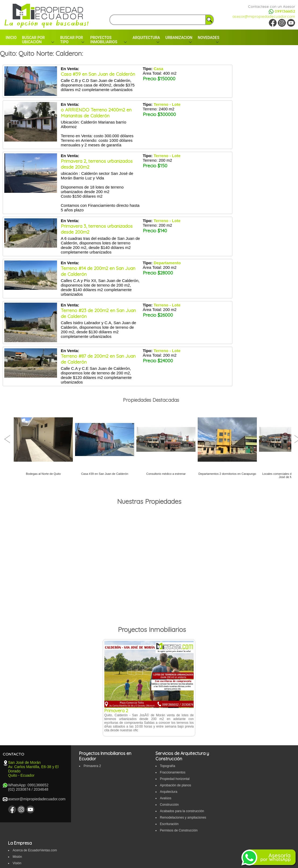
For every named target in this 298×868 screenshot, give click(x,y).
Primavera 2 (92, 766)
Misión (17, 857)
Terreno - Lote (167, 104)
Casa (158, 69)
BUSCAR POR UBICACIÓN (33, 40)
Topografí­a (168, 766)
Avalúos (166, 798)
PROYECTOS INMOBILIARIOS (104, 40)
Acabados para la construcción (182, 811)
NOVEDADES (208, 38)
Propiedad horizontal (175, 779)
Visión (17, 863)
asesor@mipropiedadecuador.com (264, 16)
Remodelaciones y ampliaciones (183, 818)
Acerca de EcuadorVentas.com (35, 850)
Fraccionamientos (173, 772)
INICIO (11, 38)
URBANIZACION (179, 38)
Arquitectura (169, 792)
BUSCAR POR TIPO (72, 40)
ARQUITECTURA (146, 38)
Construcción (169, 805)
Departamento (167, 263)
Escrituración (169, 824)
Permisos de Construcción (179, 830)
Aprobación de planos (176, 785)
